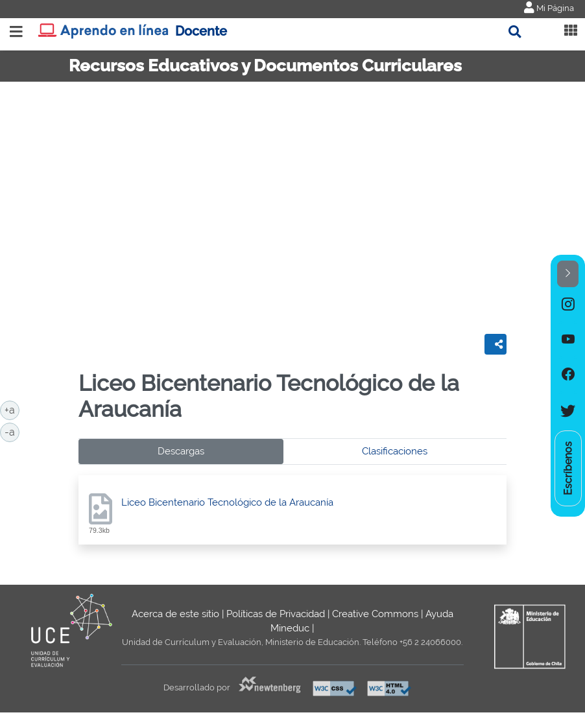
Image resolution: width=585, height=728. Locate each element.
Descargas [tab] (181, 451)
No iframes (292, 203)
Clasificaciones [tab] (395, 451)
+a (12, 409)
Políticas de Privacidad (276, 614)
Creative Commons (375, 614)
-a (12, 431)
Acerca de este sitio (175, 614)
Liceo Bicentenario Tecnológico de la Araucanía (227, 502)
